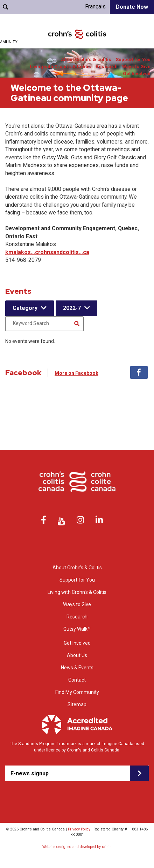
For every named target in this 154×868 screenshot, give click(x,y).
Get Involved (137, 74)
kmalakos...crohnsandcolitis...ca (47, 252)
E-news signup (30, 773)
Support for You (133, 59)
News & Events (77, 668)
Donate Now (132, 7)
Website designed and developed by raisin (77, 847)
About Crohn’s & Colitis (77, 568)
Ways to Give (136, 67)
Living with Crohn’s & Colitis (60, 67)
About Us (77, 655)
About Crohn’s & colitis (86, 59)
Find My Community (77, 692)
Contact (77, 680)
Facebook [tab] (139, 372)
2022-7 (72, 308)
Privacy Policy (79, 829)
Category (25, 308)
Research (107, 67)
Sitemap (77, 704)
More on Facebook (76, 373)
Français (95, 6)
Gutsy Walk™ (77, 629)
